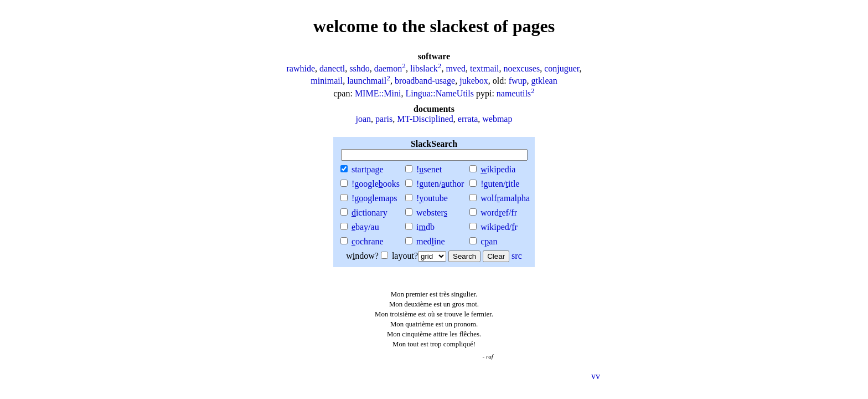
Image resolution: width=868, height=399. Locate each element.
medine (431, 241)
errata (468, 119)
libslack (424, 68)
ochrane (368, 241)
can (489, 241)
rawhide (301, 68)
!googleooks (376, 184)
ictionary (370, 213)
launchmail (367, 81)
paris (384, 119)
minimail (327, 81)
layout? (419, 256)
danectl (332, 68)
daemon (388, 68)
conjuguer (562, 68)
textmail (484, 68)
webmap (497, 119)
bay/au (365, 227)
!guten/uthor (440, 184)
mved (456, 68)
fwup (518, 81)
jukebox (474, 81)
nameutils (514, 93)
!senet (429, 169)
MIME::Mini (378, 93)
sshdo (359, 68)
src (517, 256)
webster (432, 213)
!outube (432, 198)
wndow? (367, 256)
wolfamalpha (505, 198)
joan (364, 119)
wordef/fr (499, 213)
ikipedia (498, 169)
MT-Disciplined (425, 119)
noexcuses (521, 68)
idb (425, 227)
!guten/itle (500, 184)
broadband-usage (425, 81)
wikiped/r (499, 227)
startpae (368, 169)
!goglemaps (374, 198)
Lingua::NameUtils (440, 93)
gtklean (544, 81)
